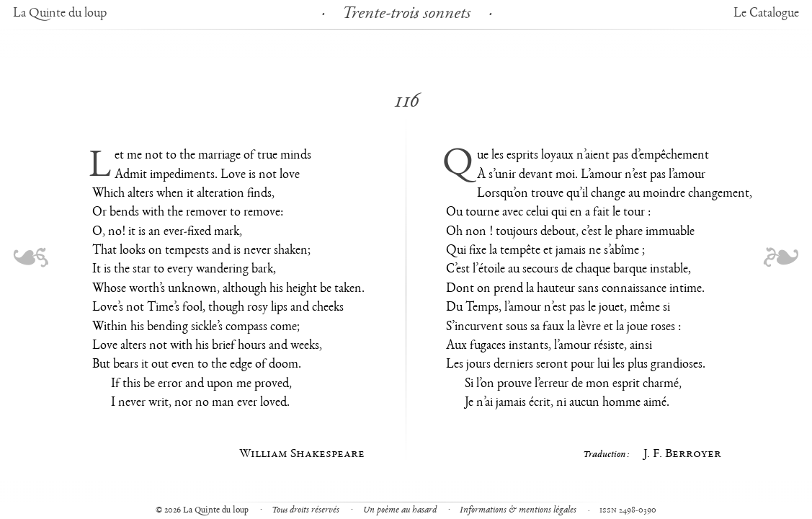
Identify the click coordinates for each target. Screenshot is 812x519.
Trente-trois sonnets (406, 14)
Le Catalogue (766, 14)
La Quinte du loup (60, 14)
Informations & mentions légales (518, 510)
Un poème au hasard (400, 510)
